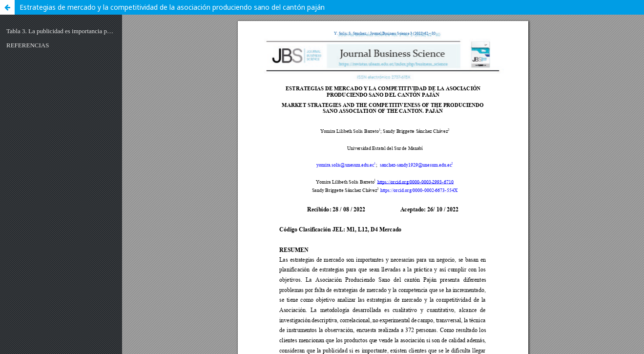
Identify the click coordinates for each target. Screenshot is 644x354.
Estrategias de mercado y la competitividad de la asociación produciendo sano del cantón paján (172, 7)
